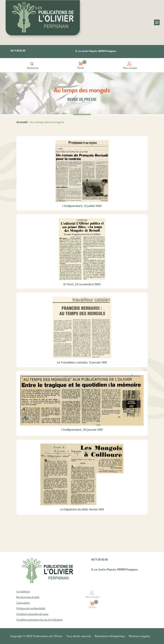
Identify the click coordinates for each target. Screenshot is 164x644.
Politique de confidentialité (31, 609)
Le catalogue (23, 592)
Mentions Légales (139, 636)
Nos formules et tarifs (28, 597)
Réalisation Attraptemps (110, 636)
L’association (23, 603)
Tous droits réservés (79, 636)
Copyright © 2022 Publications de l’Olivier (36, 636)
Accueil (22, 122)
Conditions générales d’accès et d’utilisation (40, 620)
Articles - (81, 64)
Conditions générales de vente (32, 614)
